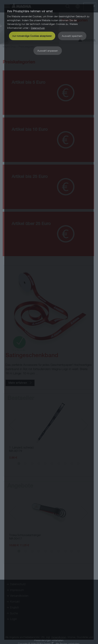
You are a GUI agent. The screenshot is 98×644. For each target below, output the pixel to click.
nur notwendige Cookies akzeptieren (32, 36)
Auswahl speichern (72, 36)
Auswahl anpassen (48, 51)
